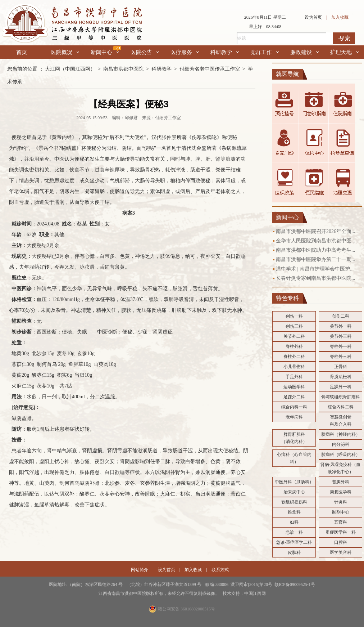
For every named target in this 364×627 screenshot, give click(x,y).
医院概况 (65, 52)
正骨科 (341, 367)
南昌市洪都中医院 (123, 69)
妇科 (294, 522)
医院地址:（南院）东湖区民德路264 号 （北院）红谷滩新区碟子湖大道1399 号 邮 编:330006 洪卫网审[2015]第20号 (162, 585)
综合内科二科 (341, 407)
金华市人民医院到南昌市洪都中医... (316, 241)
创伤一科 (294, 316)
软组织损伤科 (294, 502)
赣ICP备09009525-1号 (295, 585)
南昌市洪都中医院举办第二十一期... (316, 259)
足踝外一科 (341, 387)
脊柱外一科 (341, 346)
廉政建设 (304, 52)
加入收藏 (340, 17)
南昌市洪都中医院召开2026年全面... (316, 231)
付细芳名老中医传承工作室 (210, 69)
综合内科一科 (294, 407)
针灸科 (341, 502)
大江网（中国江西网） (70, 69)
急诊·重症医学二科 (294, 542)
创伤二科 (341, 316)
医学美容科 (341, 552)
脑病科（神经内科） (341, 434)
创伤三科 (294, 326)
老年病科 (294, 417)
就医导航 (287, 74)
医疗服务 (185, 52)
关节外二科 (294, 336)
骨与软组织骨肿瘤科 (341, 397)
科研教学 (225, 52)
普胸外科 (341, 482)
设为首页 (313, 17)
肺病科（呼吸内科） (341, 454)
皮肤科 (294, 552)
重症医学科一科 (341, 532)
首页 (22, 52)
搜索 (344, 38)
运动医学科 (294, 387)
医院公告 (145, 52)
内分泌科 (341, 444)
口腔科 (341, 542)
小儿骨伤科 (294, 367)
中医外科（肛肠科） (294, 482)
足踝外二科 (294, 397)
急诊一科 (294, 532)
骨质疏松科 (341, 377)
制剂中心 (341, 512)
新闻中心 (105, 52)
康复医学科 (341, 492)
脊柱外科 (294, 346)
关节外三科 (341, 336)
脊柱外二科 (294, 357)
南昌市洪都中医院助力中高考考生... (316, 250)
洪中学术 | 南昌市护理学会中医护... (315, 269)
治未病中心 (294, 492)
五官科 (341, 522)
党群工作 (265, 52)
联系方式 (220, 570)
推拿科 (294, 512)
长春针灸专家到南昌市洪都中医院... (316, 278)
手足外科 (294, 377)
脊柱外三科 (341, 357)
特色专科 (287, 298)
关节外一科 (341, 326)
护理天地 (344, 52)
